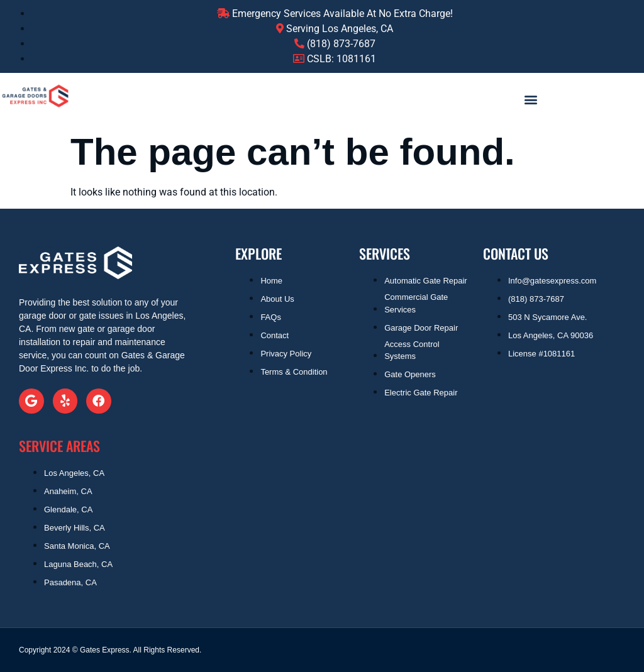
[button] (530, 99)
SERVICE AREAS (59, 446)
